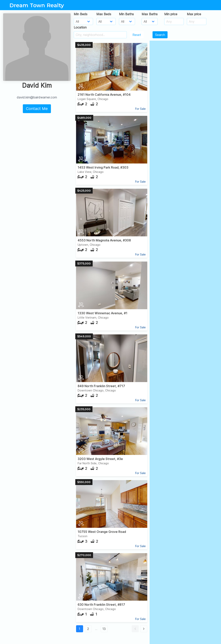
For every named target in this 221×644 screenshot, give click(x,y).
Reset (137, 35)
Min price (171, 14)
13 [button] (104, 629)
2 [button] (88, 629)
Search (160, 35)
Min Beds (81, 14)
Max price (194, 14)
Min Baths (126, 14)
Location (80, 27)
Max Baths (150, 14)
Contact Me (37, 109)
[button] (135, 629)
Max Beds (104, 14)
